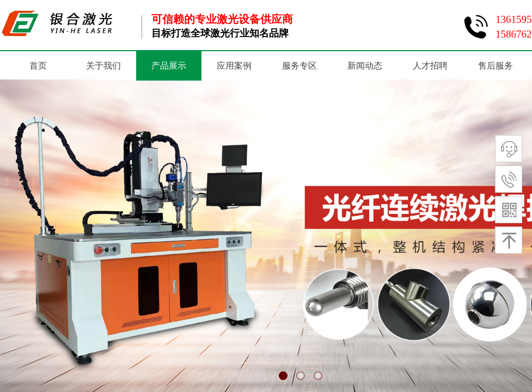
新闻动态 (365, 66)
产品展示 (169, 66)
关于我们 (103, 66)
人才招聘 (430, 66)
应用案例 (234, 66)
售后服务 (496, 66)
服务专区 (299, 66)
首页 (38, 66)
